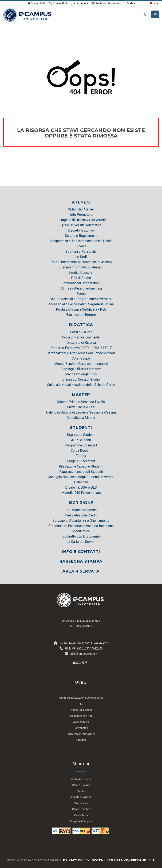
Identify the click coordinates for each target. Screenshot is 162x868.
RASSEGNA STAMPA (81, 561)
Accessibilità (81, 722)
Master (81, 791)
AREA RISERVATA (81, 571)
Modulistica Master (81, 418)
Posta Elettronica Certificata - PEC (81, 309)
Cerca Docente (81, 809)
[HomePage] (27, 15)
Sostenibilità (36, 3)
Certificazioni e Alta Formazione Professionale (81, 353)
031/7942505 (94, 648)
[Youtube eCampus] (80, 663)
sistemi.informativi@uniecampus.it (123, 860)
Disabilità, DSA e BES (81, 487)
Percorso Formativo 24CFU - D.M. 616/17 (81, 348)
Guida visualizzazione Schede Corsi (81, 698)
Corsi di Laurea (81, 332)
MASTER (81, 395)
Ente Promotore (81, 215)
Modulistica (81, 531)
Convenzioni (81, 728)
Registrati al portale (105, 3)
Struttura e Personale (81, 251)
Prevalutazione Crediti (81, 515)
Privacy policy (76, 860)
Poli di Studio (81, 278)
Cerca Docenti (81, 451)
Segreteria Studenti (81, 435)
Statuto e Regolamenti (81, 236)
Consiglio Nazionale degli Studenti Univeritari (81, 477)
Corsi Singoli (81, 358)
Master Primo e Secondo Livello (81, 402)
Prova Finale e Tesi (81, 407)
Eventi (81, 294)
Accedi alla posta (81, 710)
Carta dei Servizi (81, 779)
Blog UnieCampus (81, 821)
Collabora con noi (81, 716)
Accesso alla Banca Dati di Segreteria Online (81, 304)
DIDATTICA (81, 325)
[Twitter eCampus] (77, 663)
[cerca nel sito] (143, 14)
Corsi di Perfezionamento (81, 337)
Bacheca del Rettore (81, 315)
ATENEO (81, 202)
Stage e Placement (81, 461)
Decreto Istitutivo (81, 230)
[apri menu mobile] (155, 14)
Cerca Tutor (81, 815)
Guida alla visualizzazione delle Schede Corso (81, 385)
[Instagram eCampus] (86, 663)
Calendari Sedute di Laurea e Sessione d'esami (81, 412)
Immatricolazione (81, 797)
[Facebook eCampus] (74, 663)
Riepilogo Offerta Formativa (81, 369)
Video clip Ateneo (81, 209)
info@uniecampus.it (84, 654)
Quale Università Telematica (81, 225)
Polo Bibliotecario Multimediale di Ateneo (81, 262)
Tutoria (81, 456)
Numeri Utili (58, 3)
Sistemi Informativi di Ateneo (81, 267)
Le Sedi (81, 257)
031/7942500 (74, 648)
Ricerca (81, 246)
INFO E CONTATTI (81, 552)
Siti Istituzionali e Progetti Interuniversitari (81, 299)
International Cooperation (81, 283)
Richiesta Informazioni (81, 734)
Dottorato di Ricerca (81, 343)
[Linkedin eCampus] (83, 663)
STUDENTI (81, 428)
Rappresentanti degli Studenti (81, 472)
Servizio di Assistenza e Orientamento (81, 521)
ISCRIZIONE (81, 503)
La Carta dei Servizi (81, 542)
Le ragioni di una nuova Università (81, 220)
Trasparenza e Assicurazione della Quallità (81, 241)
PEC (81, 704)
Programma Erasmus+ (81, 445)
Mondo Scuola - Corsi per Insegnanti (81, 364)
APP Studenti (81, 440)
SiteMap (129, 3)
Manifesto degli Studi (81, 374)
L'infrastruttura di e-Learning (81, 288)
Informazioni (79, 3)
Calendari (81, 482)
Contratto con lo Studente (81, 536)
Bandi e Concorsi (81, 273)
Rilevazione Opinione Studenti (81, 466)
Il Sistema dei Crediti (81, 510)
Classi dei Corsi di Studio (81, 379)
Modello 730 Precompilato (81, 493)
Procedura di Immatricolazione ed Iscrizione (81, 526)
